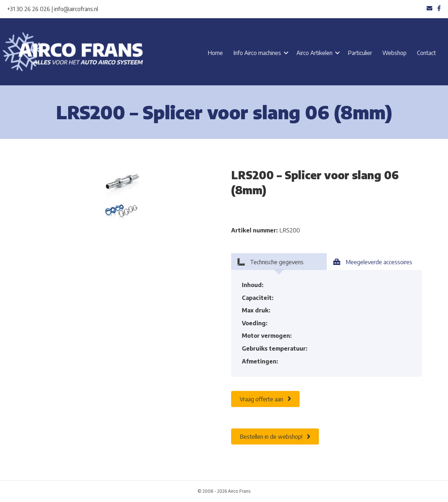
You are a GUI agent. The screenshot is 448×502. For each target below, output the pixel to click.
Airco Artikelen (314, 53)
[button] (286, 53)
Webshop (394, 53)
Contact (426, 53)
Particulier (360, 53)
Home (215, 53)
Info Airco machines (257, 53)
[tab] (279, 262)
